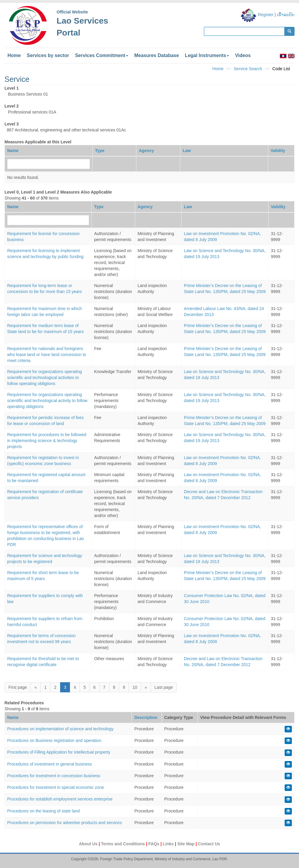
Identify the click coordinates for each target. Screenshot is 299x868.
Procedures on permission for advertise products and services (65, 823)
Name (13, 151)
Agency (146, 151)
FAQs (154, 844)
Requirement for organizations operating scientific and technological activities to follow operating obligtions (45, 378)
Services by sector (48, 55)
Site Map (186, 844)
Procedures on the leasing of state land (44, 811)
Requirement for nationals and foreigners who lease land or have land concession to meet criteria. (47, 355)
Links (169, 844)
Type (100, 151)
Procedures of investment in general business (49, 764)
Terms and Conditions (124, 844)
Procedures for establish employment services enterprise (60, 799)
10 (135, 687)
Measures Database (157, 55)
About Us (89, 844)
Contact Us (209, 844)
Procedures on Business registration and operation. (55, 740)
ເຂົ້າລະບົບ (286, 15)
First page (18, 687)
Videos (243, 55)
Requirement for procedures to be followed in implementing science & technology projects (47, 441)
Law (187, 151)
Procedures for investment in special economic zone (56, 787)
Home (14, 55)
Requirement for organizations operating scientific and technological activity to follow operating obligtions (47, 401)
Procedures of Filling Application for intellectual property (59, 752)
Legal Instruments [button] (207, 55)
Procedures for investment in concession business (54, 776)
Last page (164, 687)
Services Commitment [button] (102, 55)
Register (266, 15)
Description (146, 717)
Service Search (248, 69)
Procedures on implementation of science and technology (60, 729)
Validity (278, 151)
